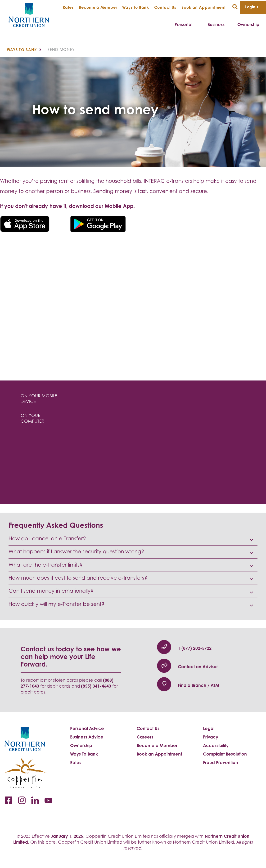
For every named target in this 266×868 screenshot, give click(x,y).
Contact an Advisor (198, 667)
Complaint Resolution (225, 754)
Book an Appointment (204, 7)
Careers (145, 737)
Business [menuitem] (216, 24)
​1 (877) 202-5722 (195, 648)
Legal (209, 728)
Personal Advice (87, 728)
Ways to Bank (136, 7)
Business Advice (87, 737)
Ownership (81, 745)
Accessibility (216, 745)
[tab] (40, 399)
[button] (133, 539)
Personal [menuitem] (183, 24)
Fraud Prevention (221, 762)
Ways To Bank (84, 754)
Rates (68, 7)
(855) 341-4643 (96, 686)
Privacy (211, 737)
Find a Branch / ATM (198, 685)
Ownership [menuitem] (248, 24)
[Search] (235, 7)
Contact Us (165, 7)
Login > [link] (252, 7)
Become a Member (98, 7)
